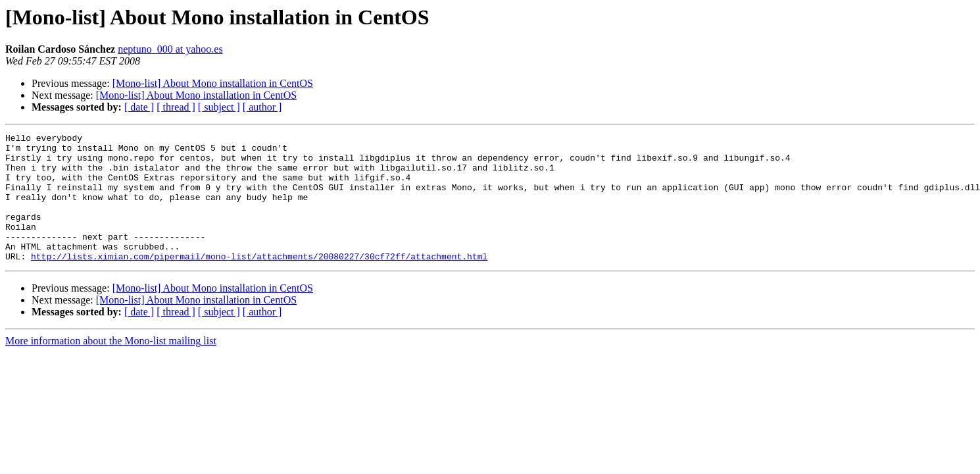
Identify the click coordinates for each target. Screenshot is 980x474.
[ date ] (139, 107)
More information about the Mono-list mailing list (111, 366)
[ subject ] (219, 107)
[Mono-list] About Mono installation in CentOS (213, 83)
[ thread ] (176, 107)
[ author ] (262, 107)
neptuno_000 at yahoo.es (170, 49)
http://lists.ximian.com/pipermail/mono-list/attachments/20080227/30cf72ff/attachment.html (259, 282)
